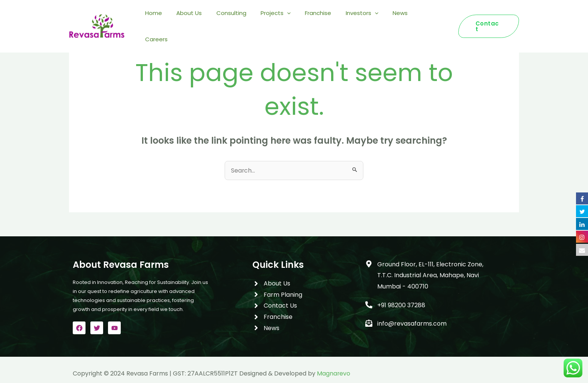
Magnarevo (334, 373)
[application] (300, 18)
